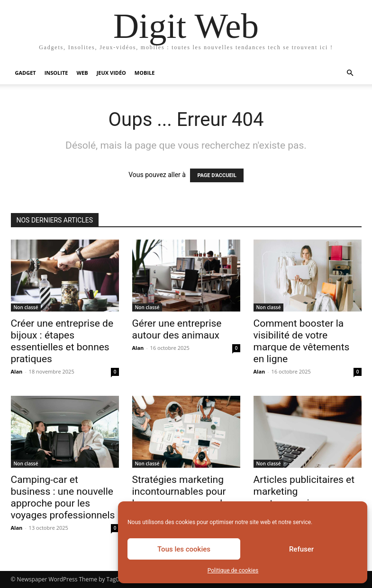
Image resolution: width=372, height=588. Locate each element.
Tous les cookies (184, 549)
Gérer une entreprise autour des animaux (177, 329)
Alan (17, 371)
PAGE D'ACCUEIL (217, 175)
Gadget (26, 73)
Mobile (145, 73)
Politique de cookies (233, 570)
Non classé (26, 307)
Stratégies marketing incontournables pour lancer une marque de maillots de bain (180, 497)
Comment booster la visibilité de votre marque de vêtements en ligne (302, 341)
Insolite (56, 73)
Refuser (301, 549)
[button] (350, 73)
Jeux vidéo (111, 73)
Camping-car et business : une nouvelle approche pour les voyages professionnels (63, 497)
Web (82, 73)
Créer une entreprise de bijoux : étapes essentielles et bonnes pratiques (62, 341)
